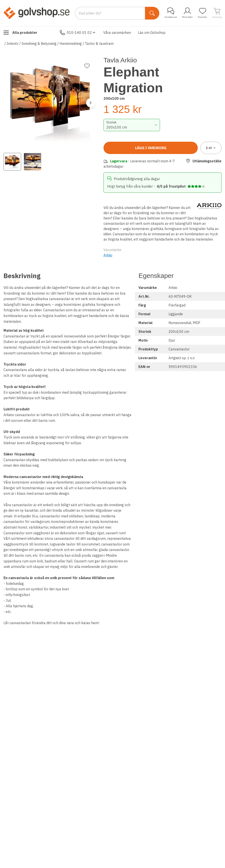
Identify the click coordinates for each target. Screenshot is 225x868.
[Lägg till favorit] (87, 66)
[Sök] (152, 13)
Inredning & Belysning (39, 43)
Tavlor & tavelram (99, 43)
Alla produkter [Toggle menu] (20, 33)
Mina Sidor (187, 13)
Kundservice (171, 13)
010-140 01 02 (78, 33)
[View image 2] (33, 162)
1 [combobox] (211, 148)
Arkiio (108, 255)
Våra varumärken (117, 33)
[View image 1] (12, 162)
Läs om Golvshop (152, 33)
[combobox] (132, 125)
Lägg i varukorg (151, 148)
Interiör (13, 43)
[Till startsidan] (36, 13)
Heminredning (71, 43)
